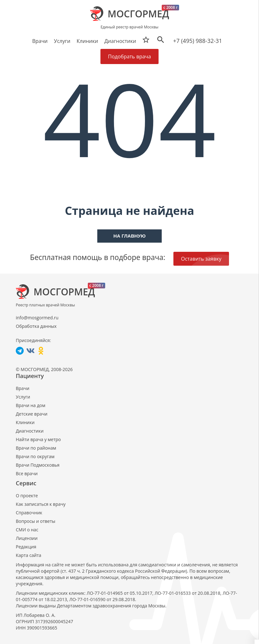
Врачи (23, 388)
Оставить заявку (201, 259)
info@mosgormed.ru (37, 318)
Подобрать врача (129, 56)
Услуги (23, 397)
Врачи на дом (30, 405)
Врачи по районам (36, 448)
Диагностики (120, 41)
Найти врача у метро (38, 439)
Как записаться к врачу (41, 504)
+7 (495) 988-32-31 (198, 41)
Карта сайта (29, 555)
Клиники (25, 422)
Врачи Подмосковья (38, 465)
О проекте (27, 496)
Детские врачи (32, 414)
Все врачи (27, 473)
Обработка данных (36, 326)
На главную (129, 236)
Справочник (29, 513)
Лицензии (27, 538)
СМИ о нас (27, 530)
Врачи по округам (35, 456)
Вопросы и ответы (36, 521)
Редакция (26, 547)
